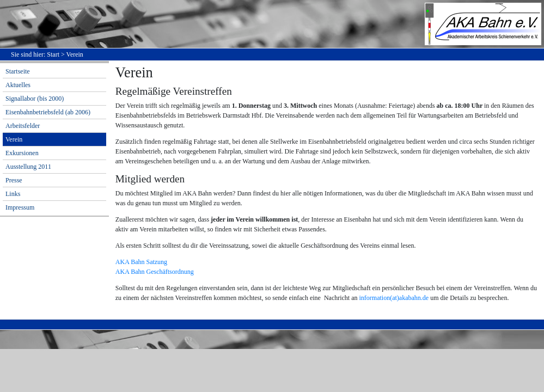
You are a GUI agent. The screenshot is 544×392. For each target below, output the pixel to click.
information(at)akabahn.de (394, 298)
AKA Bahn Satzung (141, 262)
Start (53, 54)
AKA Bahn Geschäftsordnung (155, 272)
